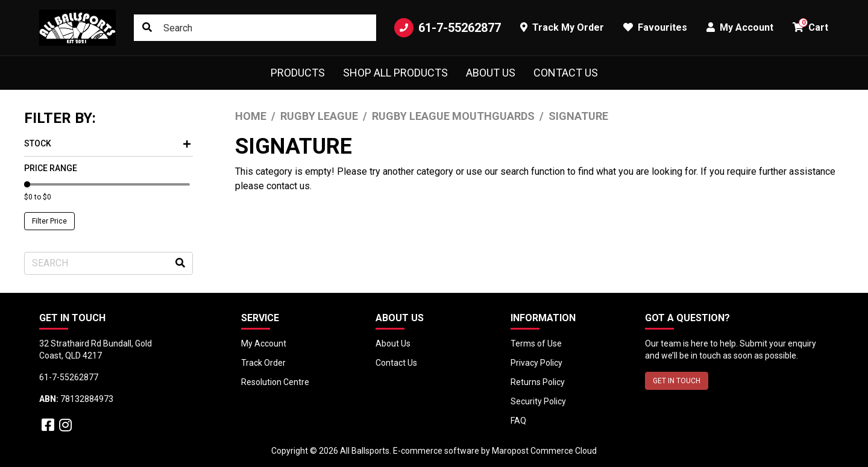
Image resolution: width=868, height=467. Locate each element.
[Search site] (147, 28)
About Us (491, 73)
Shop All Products (395, 73)
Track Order (263, 363)
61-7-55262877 (448, 28)
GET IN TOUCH (677, 381)
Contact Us (566, 73)
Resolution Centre (275, 382)
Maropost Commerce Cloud (544, 451)
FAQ (518, 421)
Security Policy (538, 401)
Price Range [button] (51, 168)
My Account (264, 343)
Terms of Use (536, 343)
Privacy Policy (536, 363)
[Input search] (255, 28)
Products (298, 73)
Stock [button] (107, 143)
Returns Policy (538, 382)
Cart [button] (810, 26)
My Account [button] (740, 27)
